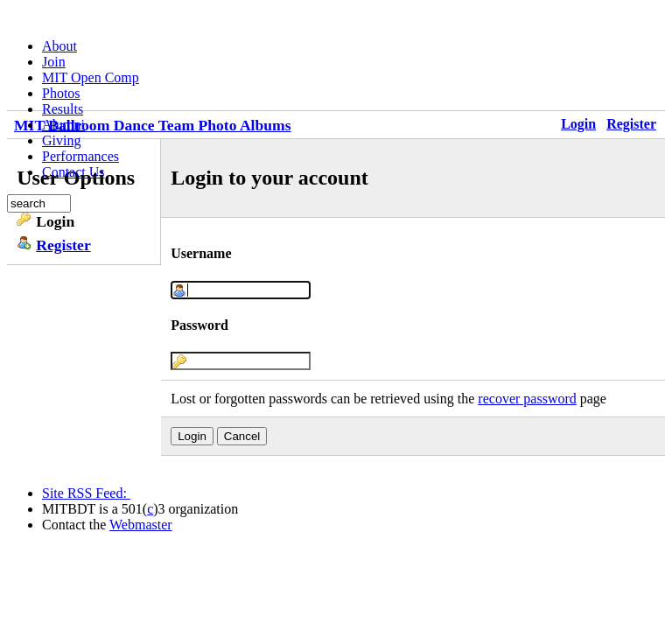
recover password (527, 399)
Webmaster (141, 525)
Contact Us (73, 172)
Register (63, 245)
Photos (61, 93)
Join (54, 62)
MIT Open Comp (91, 77)
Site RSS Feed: (86, 493)
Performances (80, 156)
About (59, 46)
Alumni (63, 125)
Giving (61, 140)
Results (63, 109)
